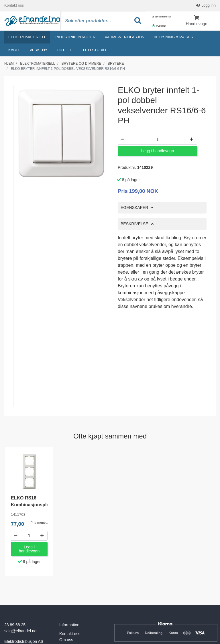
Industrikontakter (75, 37)
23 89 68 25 (15, 625)
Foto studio (94, 50)
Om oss (66, 640)
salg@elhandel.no (20, 631)
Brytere (116, 64)
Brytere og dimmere (81, 64)
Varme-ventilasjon (125, 37)
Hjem (9, 64)
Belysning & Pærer (174, 37)
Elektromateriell (27, 37)
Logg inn (208, 6)
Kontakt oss (14, 6)
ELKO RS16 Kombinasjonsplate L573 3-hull (32, 505)
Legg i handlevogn (158, 151)
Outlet (64, 50)
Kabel (14, 50)
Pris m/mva (39, 523)
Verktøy (38, 50)
